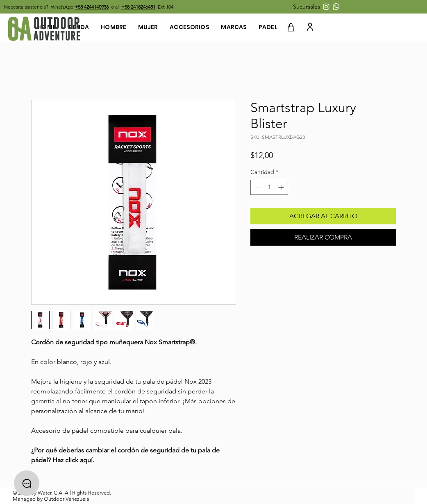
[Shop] (291, 27)
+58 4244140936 (92, 7)
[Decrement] (257, 187)
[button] (307, 7)
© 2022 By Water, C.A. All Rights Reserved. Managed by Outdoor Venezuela (62, 496)
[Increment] (282, 187)
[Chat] (27, 483)
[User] (310, 27)
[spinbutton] (269, 187)
